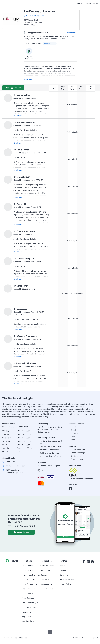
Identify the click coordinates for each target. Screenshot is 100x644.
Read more (18, 116)
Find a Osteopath (28, 598)
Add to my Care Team (34, 16)
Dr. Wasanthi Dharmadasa (25, 336)
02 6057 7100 (11, 461)
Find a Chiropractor (29, 584)
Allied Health (46, 570)
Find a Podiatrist (28, 580)
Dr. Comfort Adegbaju (24, 259)
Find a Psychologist (29, 589)
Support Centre (47, 589)
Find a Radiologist (29, 607)
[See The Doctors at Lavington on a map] (89, 20)
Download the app (21, 532)
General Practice (47, 566)
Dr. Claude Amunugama (24, 231)
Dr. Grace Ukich (21, 204)
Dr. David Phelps (21, 150)
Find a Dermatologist (30, 603)
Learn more (72, 33)
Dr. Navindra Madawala (24, 123)
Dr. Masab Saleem (22, 177)
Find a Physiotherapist (30, 575)
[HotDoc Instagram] (92, 562)
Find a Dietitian (28, 594)
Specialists (45, 580)
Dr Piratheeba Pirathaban (25, 364)
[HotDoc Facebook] (84, 562)
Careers (63, 570)
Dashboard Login (47, 584)
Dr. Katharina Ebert (22, 95)
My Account (26, 612)
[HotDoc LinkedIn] (88, 562)
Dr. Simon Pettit (21, 286)
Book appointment (13, 88)
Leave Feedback (28, 621)
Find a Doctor (27, 566)
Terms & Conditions (67, 580)
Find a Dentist (27, 570)
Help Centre (26, 617)
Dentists (44, 575)
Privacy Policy (65, 584)
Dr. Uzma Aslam (21, 309)
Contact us (64, 575)
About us (63, 566)
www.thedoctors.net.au (15, 466)
